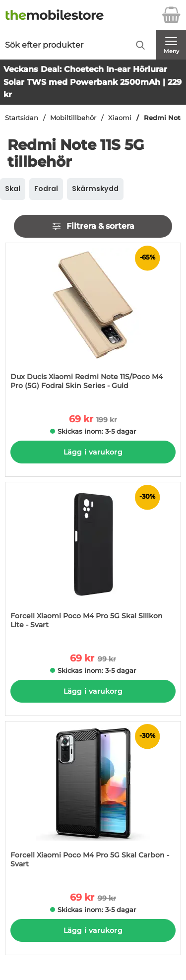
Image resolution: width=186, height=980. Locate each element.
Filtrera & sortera (93, 226)
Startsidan (22, 118)
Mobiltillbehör (73, 118)
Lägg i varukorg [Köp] (93, 452)
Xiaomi (120, 118)
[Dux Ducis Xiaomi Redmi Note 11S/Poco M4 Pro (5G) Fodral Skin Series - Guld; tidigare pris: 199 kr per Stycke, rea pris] (93, 321)
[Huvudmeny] (171, 45)
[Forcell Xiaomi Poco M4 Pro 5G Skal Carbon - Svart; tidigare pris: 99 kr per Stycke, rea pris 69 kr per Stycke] (93, 800)
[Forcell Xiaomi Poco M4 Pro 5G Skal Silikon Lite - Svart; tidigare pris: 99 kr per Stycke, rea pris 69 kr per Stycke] (93, 560)
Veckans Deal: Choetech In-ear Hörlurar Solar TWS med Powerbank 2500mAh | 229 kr (93, 82)
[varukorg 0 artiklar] (171, 15)
